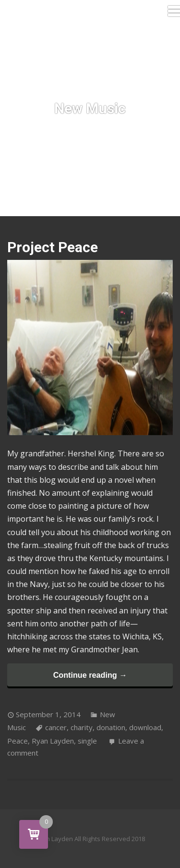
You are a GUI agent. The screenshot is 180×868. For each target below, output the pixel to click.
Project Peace (53, 247)
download (145, 727)
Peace (18, 741)
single (87, 741)
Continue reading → (90, 675)
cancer (56, 727)
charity (82, 727)
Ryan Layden (53, 741)
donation (111, 727)
